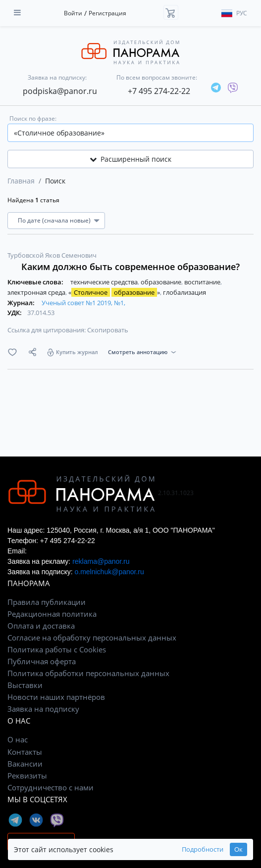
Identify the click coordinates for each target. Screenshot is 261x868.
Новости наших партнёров (56, 697)
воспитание (203, 282)
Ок (238, 849)
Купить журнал (77, 352)
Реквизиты (27, 776)
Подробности (203, 849)
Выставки (25, 685)
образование (162, 282)
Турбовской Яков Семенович (52, 255)
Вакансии (25, 764)
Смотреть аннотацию (138, 352)
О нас (18, 739)
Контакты (25, 752)
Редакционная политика (52, 614)
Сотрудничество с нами (51, 787)
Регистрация (107, 13)
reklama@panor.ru (101, 561)
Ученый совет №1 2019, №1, (83, 303)
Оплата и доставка (41, 626)
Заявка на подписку (43, 709)
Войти (73, 13)
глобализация (184, 292)
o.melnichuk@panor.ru (109, 572)
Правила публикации (47, 602)
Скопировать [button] (108, 330)
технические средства (105, 282)
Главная (21, 181)
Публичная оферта (42, 661)
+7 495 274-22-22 (159, 91)
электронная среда (37, 292)
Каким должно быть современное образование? (130, 267)
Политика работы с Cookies (57, 649)
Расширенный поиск (130, 159)
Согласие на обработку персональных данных (92, 638)
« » (115, 292)
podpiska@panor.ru (60, 91)
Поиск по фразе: (33, 118)
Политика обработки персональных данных (88, 673)
